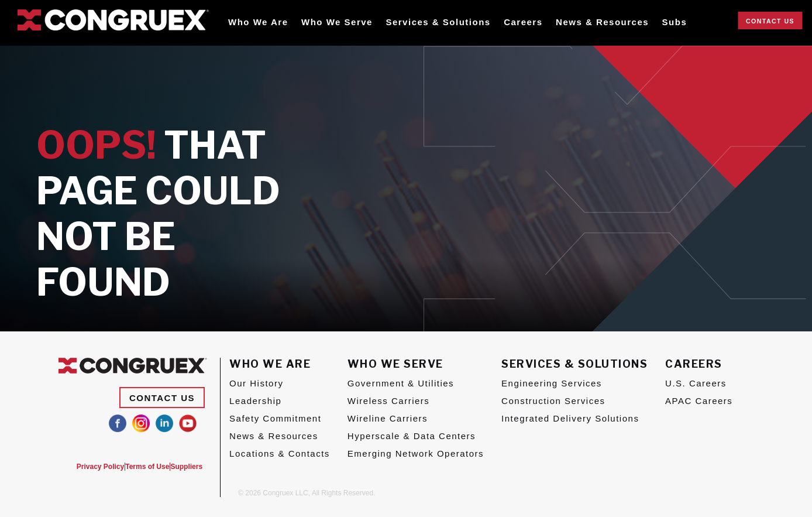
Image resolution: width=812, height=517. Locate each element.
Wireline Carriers (388, 418)
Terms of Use (139, 467)
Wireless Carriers (389, 401)
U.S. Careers (696, 383)
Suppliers (186, 467)
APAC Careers (699, 401)
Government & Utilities (401, 383)
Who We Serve (337, 22)
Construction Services (553, 401)
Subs (675, 22)
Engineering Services (552, 383)
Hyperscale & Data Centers (412, 436)
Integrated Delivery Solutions (570, 418)
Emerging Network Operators (416, 453)
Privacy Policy (84, 467)
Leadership (255, 401)
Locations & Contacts (280, 453)
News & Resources (602, 22)
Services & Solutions (438, 22)
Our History (256, 383)
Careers (523, 22)
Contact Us (770, 21)
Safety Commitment (275, 418)
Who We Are (258, 22)
